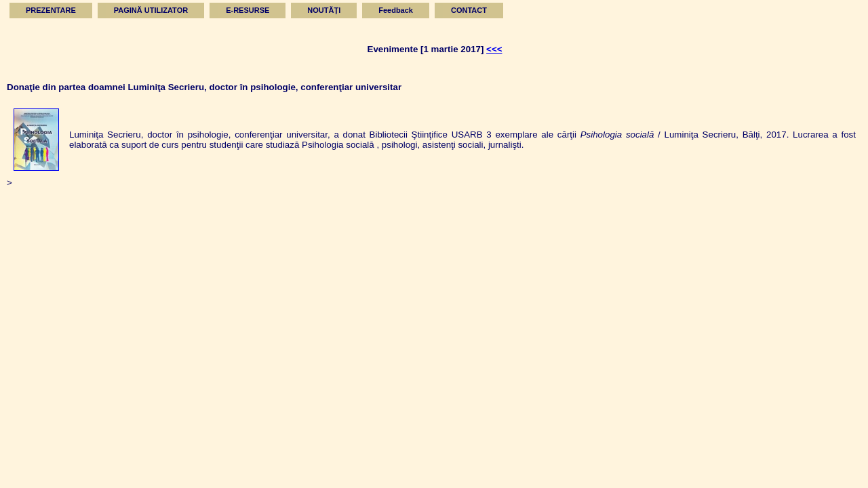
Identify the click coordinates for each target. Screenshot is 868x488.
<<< (494, 49)
